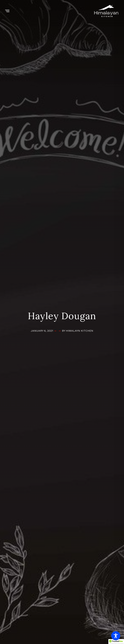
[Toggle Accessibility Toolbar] (116, 636)
